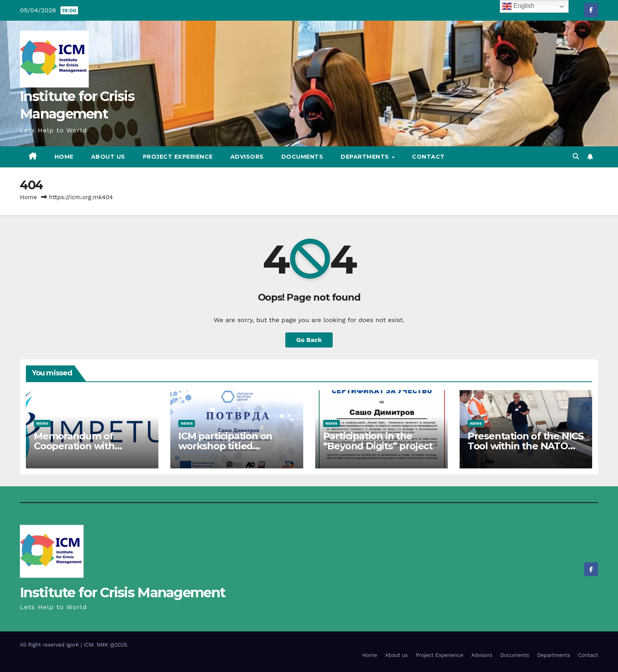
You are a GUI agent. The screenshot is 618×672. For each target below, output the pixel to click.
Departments (366, 157)
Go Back (309, 340)
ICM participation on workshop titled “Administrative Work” (231, 446)
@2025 (118, 645)
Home (64, 157)
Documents (302, 157)
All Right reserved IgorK (50, 645)
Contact (428, 157)
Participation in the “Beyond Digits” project (378, 441)
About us (108, 157)
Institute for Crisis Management (123, 592)
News (42, 423)
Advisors (247, 157)
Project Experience (178, 157)
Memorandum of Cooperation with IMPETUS (74, 446)
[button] (576, 156)
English (518, 6)
